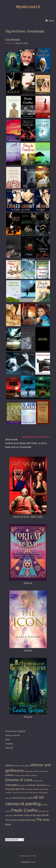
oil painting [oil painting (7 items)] (30, 804)
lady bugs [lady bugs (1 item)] (9, 798)
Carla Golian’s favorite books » (36, 437)
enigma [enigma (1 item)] (35, 781)
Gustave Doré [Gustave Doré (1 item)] (38, 789)
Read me (28, 583)
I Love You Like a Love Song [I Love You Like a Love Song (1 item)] (22, 792)
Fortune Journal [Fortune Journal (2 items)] (36, 785)
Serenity (9, 748)
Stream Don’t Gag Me (15, 731)
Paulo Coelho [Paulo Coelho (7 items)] (24, 810)
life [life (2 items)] (14, 798)
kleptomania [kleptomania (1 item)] (43, 792)
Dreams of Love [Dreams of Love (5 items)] (19, 780)
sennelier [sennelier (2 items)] (19, 815)
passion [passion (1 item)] (8, 811)
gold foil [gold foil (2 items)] (20, 789)
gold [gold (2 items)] (13, 789)
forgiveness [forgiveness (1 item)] (23, 785)
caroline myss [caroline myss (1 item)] (38, 771)
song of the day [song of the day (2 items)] (32, 815)
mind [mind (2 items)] (30, 798)
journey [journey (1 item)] (36, 792)
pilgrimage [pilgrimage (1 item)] (42, 811)
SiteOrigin (26, 862)
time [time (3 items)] (8, 825)
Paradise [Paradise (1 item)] (44, 805)
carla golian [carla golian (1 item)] (28, 771)
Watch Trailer (37, 517)
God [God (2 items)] (8, 789)
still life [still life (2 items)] (45, 815)
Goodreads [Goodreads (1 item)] (28, 789)
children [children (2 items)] (9, 775)
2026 (8, 740)
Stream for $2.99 (21, 517)
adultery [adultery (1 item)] (17, 766)
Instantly (9, 744)
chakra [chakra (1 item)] (46, 771)
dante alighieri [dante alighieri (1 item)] (25, 775)
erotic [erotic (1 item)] (40, 781)
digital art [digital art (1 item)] (34, 775)
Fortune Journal (13, 735)
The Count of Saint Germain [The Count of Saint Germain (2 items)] (20, 820)
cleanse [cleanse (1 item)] (17, 775)
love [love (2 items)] (19, 798)
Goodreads (13, 40)
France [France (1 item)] (48, 785)
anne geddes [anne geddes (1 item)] (25, 766)
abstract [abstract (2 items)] (10, 765)
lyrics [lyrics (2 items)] (24, 798)
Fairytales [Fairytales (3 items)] (12, 785)
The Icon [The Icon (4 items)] (43, 820)
